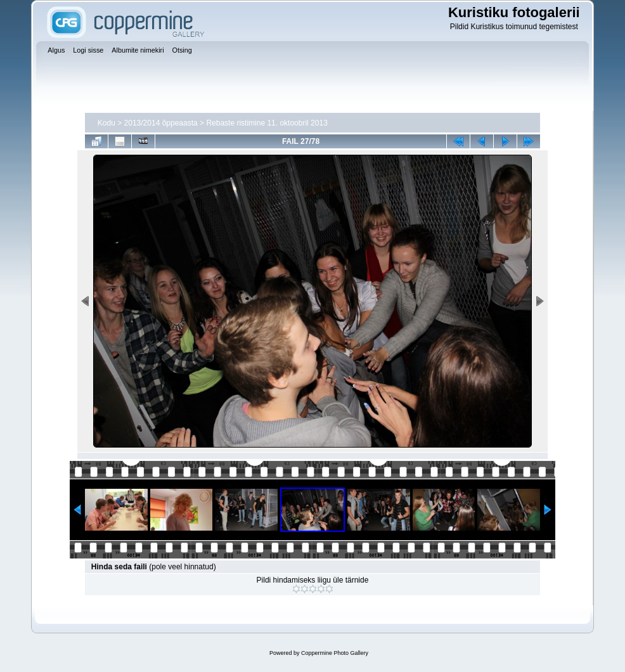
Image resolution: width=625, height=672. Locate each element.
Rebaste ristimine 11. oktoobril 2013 (267, 123)
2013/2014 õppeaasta (161, 123)
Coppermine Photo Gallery (335, 653)
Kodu (106, 123)
